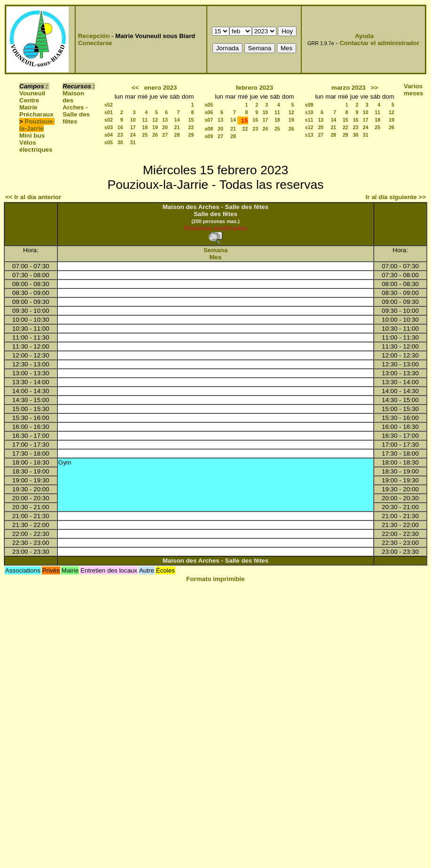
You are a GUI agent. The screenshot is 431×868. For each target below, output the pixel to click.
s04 (109, 135)
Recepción (94, 36)
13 (165, 120)
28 (177, 135)
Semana (215, 250)
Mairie (28, 107)
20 (165, 127)
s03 (109, 127)
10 (133, 120)
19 (155, 127)
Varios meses (414, 90)
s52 (109, 105)
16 (120, 127)
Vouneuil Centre (32, 97)
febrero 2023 (255, 88)
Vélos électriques (36, 146)
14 (177, 120)
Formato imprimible (215, 579)
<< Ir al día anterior (33, 197)
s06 (209, 112)
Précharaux (36, 114)
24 (133, 135)
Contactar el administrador (379, 43)
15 (191, 120)
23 (120, 135)
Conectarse (95, 43)
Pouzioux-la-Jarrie (37, 125)
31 (133, 142)
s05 (109, 142)
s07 (209, 120)
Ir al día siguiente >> (396, 197)
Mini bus (32, 136)
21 (177, 127)
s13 (309, 135)
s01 (109, 112)
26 (155, 135)
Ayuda (364, 36)
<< (135, 88)
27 (165, 135)
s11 (309, 120)
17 (133, 127)
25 (145, 135)
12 (155, 120)
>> (375, 88)
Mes (216, 257)
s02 (109, 120)
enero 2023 (161, 88)
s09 (209, 136)
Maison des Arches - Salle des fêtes (76, 107)
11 (145, 120)
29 (191, 135)
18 (145, 127)
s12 (309, 127)
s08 (209, 129)
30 (120, 142)
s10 (309, 112)
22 (191, 127)
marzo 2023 (349, 88)
